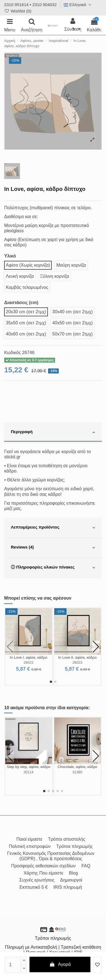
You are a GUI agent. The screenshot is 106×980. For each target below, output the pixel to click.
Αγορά (60, 964)
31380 (77, 772)
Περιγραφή (53, 432)
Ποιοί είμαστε (29, 839)
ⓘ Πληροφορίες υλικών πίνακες (53, 568)
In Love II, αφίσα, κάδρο (77, 657)
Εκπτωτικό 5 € (34, 887)
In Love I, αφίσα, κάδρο (29, 657)
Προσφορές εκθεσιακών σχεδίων (43, 866)
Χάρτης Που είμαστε (43, 873)
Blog (73, 873)
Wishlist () (18, 11)
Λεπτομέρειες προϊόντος (53, 528)
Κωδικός (13, 353)
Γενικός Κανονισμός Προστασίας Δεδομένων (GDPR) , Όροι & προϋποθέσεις (51, 856)
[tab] (53, 432)
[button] (51, 682)
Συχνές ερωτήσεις (37, 880)
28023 (77, 662)
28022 (29, 662)
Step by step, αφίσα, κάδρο (29, 767)
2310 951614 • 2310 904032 (30, 5)
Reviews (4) (53, 548)
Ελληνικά (78, 5)
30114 (29, 772)
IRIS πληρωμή (68, 887)
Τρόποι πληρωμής (74, 846)
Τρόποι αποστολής (67, 839)
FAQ (86, 866)
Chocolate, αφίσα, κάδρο (77, 767)
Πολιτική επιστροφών (30, 846)
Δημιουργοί (71, 880)
